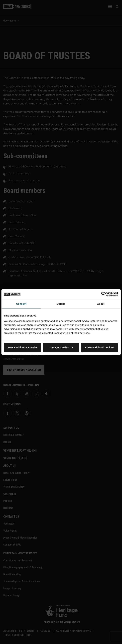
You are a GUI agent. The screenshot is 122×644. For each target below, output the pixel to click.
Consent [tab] (21, 304)
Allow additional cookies (99, 347)
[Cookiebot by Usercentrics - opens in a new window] (104, 294)
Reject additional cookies (22, 347)
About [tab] (101, 304)
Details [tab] (61, 304)
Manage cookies (61, 347)
